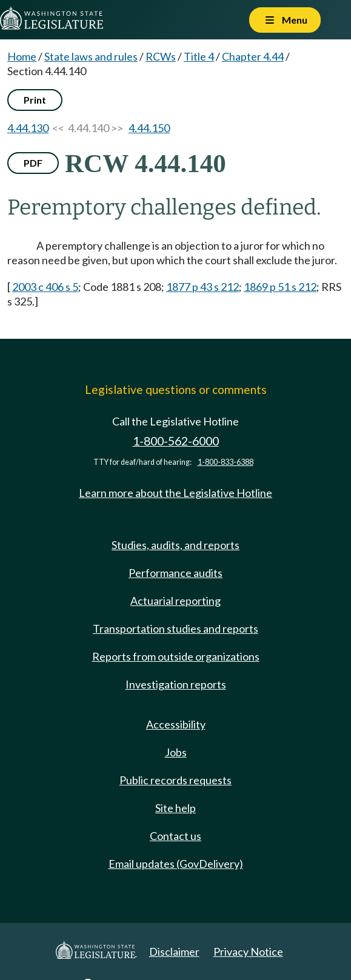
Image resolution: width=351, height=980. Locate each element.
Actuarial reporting (175, 601)
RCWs (161, 56)
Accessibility (176, 724)
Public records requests (175, 780)
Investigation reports (176, 684)
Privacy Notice (248, 952)
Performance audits (175, 573)
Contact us (175, 836)
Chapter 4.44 (253, 56)
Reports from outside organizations (176, 656)
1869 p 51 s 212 (280, 287)
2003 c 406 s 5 (45, 287)
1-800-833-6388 (226, 462)
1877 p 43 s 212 (202, 287)
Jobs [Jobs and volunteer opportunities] (176, 752)
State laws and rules (91, 56)
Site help (175, 808)
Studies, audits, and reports (175, 545)
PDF (33, 163)
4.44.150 (149, 128)
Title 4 (199, 56)
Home (22, 56)
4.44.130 (28, 128)
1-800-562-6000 (176, 441)
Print (35, 100)
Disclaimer (174, 952)
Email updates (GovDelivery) (176, 864)
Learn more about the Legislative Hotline (175, 493)
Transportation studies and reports (175, 628)
